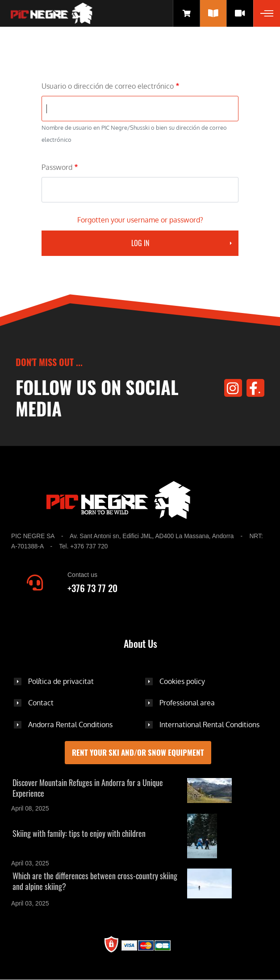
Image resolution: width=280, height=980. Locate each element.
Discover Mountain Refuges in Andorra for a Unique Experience (88, 788)
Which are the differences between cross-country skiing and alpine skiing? (95, 881)
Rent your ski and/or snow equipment (138, 752)
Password (57, 167)
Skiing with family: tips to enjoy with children (79, 833)
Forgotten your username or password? (140, 220)
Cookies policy (182, 681)
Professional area (187, 703)
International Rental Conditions (209, 725)
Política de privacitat (61, 681)
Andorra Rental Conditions (70, 725)
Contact (41, 703)
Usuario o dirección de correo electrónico (108, 86)
